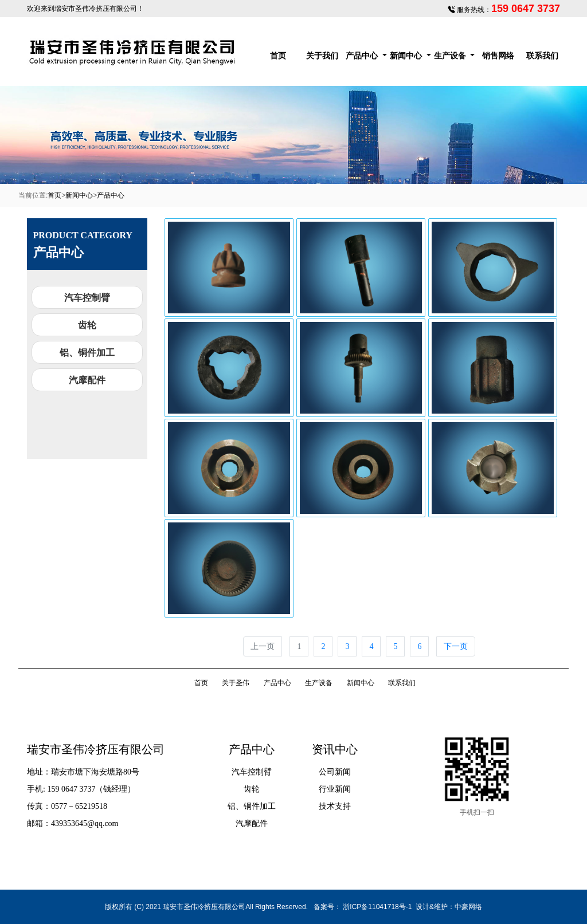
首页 (278, 56)
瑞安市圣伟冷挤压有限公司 (96, 9)
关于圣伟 (236, 683)
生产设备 (451, 56)
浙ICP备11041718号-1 (377, 907)
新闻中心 (407, 56)
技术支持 (335, 806)
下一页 (456, 646)
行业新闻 (335, 789)
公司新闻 (335, 772)
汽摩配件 (87, 380)
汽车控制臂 (87, 298)
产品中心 (363, 56)
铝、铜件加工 (87, 353)
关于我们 (322, 56)
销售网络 (498, 56)
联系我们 (542, 56)
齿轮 (87, 325)
